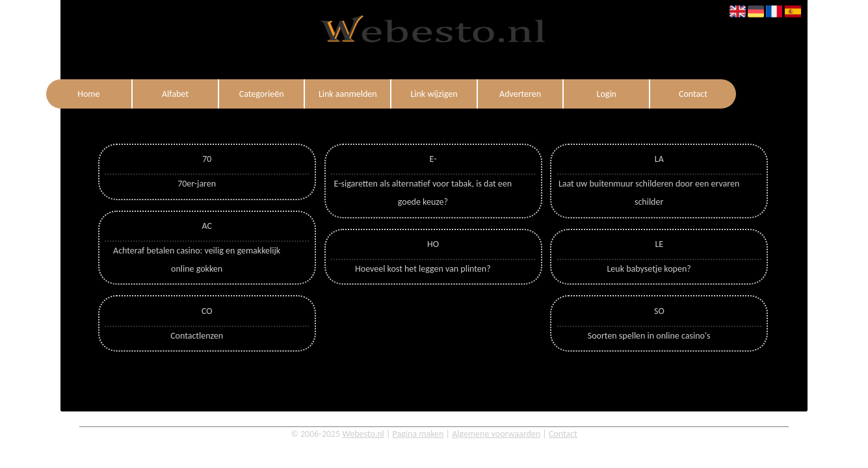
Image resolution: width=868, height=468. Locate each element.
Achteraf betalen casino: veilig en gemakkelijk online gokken (197, 260)
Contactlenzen (197, 336)
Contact (693, 94)
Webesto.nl (363, 434)
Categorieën (262, 94)
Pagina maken (418, 434)
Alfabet (175, 94)
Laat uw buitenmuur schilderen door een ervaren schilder (649, 193)
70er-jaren (197, 184)
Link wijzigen (434, 94)
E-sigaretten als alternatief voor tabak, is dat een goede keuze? (423, 193)
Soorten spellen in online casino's (649, 336)
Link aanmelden (348, 94)
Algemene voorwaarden (496, 434)
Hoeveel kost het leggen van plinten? (423, 269)
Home (88, 94)
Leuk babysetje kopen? (649, 269)
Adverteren (520, 94)
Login (607, 94)
